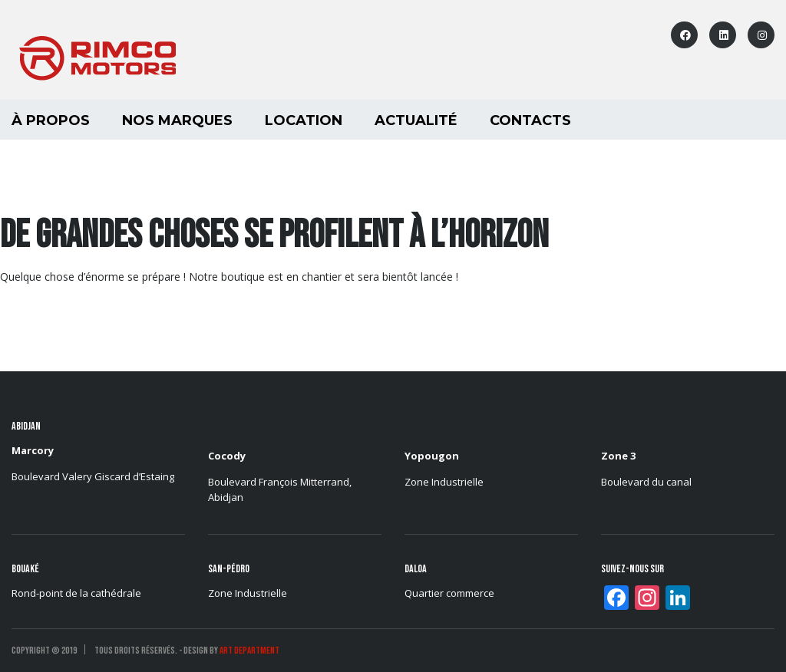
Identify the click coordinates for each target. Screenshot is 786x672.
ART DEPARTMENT (249, 651)
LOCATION (304, 120)
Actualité (416, 120)
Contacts (530, 120)
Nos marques (177, 120)
